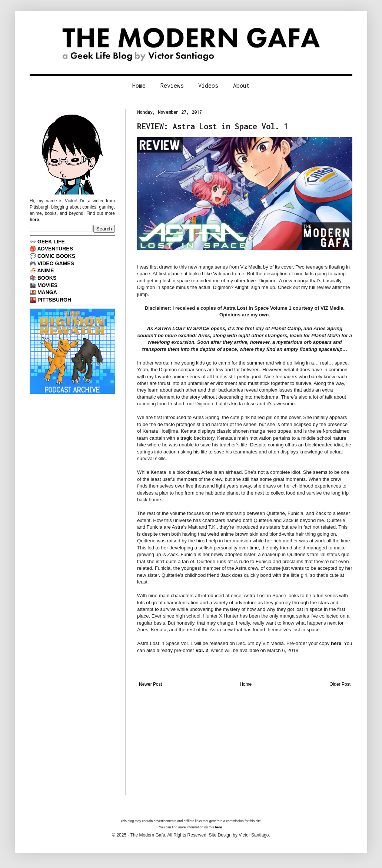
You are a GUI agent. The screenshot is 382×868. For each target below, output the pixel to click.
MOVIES (48, 285)
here (336, 643)
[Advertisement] (245, 744)
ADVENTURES (55, 249)
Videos (208, 86)
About (241, 86)
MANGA (47, 292)
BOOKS (47, 278)
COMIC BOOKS (56, 256)
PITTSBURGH (54, 300)
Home (139, 86)
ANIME (45, 270)
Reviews (172, 86)
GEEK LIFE (51, 242)
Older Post (340, 684)
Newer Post (150, 684)
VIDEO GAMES (56, 263)
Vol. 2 (202, 650)
